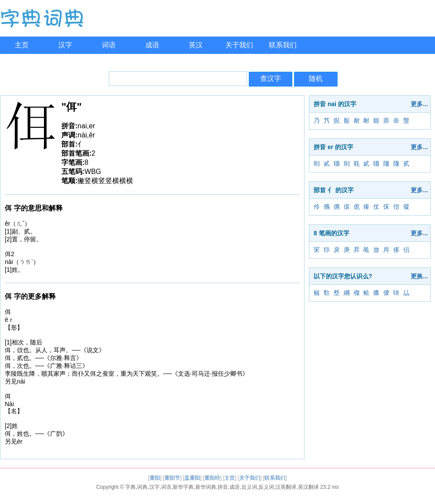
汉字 (65, 45)
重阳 (155, 478)
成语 (152, 45)
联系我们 (283, 45)
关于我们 (239, 45)
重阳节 (172, 478)
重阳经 (212, 478)
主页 (22, 45)
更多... (419, 104)
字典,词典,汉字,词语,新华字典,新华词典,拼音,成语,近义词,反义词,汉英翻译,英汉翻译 (222, 487)
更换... (419, 276)
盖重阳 (192, 478)
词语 (109, 45)
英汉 (196, 45)
